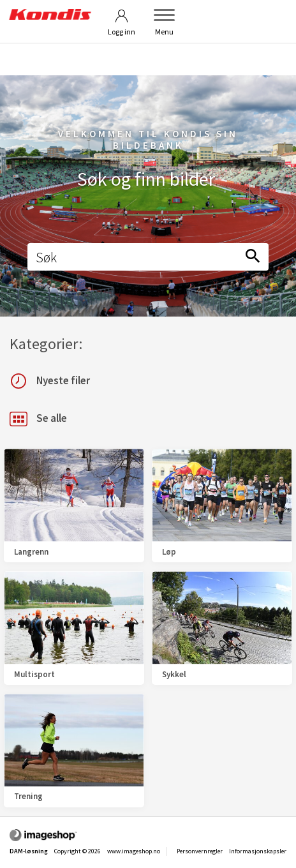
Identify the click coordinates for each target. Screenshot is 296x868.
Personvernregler (200, 851)
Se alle (38, 419)
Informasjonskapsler (258, 851)
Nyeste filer (50, 381)
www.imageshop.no (134, 851)
